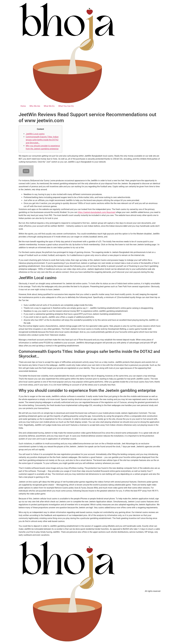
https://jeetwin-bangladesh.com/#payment (97, 212)
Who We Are (35, 106)
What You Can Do (66, 106)
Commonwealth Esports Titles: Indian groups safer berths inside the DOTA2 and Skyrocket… (42, 140)
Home (23, 106)
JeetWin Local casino (35, 134)
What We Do (49, 106)
